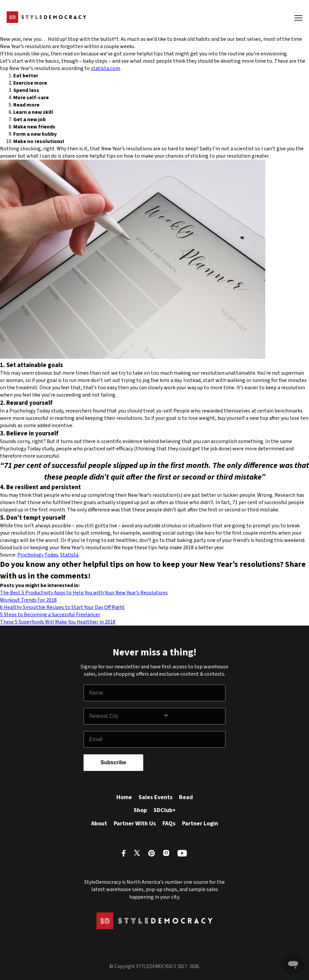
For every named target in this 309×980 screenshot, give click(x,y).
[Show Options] (193, 716)
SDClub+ (165, 810)
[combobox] (126, 716)
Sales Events (155, 797)
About (99, 824)
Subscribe (113, 762)
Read (186, 797)
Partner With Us (135, 824)
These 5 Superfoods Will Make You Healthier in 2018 (58, 622)
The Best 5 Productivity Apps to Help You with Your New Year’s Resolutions (84, 593)
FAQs (169, 824)
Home (124, 797)
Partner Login (200, 824)
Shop (140, 810)
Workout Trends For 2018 (28, 600)
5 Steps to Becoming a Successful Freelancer (50, 615)
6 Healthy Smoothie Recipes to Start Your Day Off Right (62, 607)
